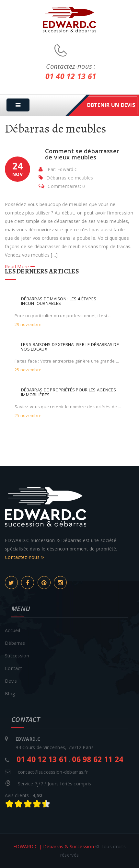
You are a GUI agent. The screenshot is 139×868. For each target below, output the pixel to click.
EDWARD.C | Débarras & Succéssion (54, 846)
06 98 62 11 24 (98, 759)
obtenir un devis (111, 105)
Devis (11, 681)
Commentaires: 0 (62, 186)
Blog (10, 694)
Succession (17, 656)
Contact (13, 668)
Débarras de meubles (70, 178)
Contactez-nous (25, 557)
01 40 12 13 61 (71, 76)
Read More (20, 266)
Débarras (15, 643)
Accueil (12, 630)
